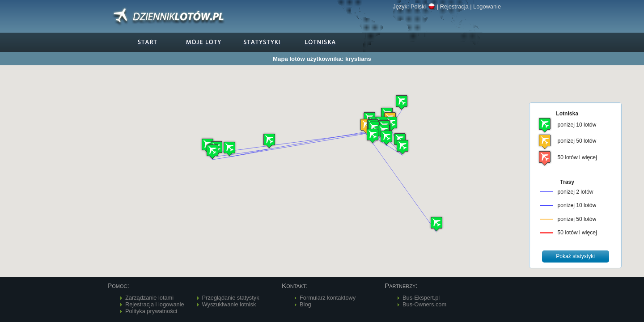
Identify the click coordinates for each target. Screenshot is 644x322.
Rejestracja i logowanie (155, 304)
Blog (305, 304)
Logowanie (487, 6)
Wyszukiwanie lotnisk (229, 304)
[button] (269, 141)
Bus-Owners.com (424, 304)
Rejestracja (454, 6)
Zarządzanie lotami (149, 298)
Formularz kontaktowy (328, 298)
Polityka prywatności (151, 311)
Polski (423, 6)
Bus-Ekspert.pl (421, 298)
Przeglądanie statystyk (231, 298)
